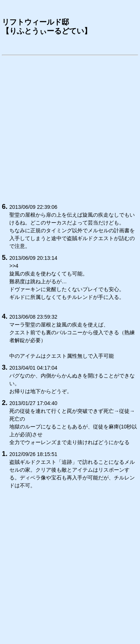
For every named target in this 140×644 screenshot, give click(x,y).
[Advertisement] (70, 128)
